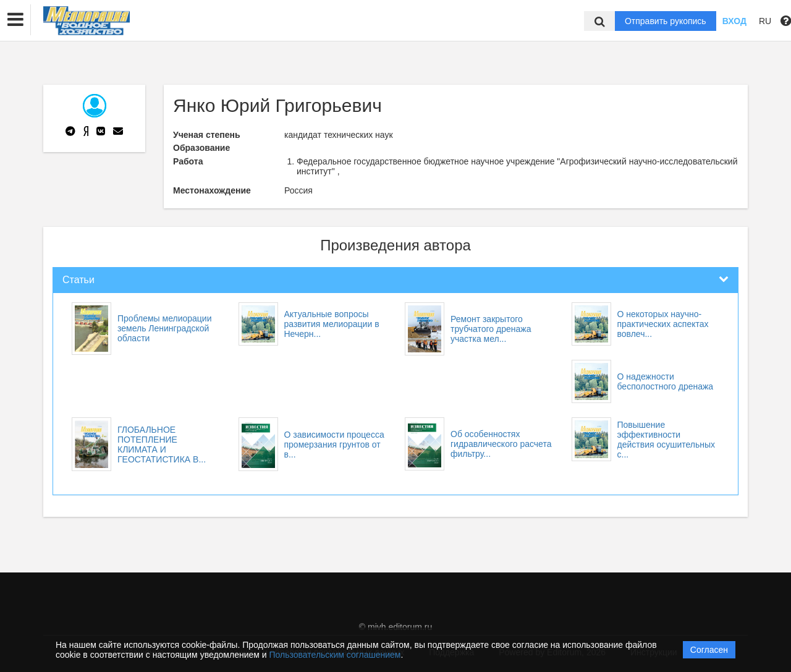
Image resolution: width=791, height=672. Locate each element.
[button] (15, 20)
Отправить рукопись (666, 21)
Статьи (78, 280)
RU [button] (765, 21)
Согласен (709, 650)
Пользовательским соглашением (335, 655)
